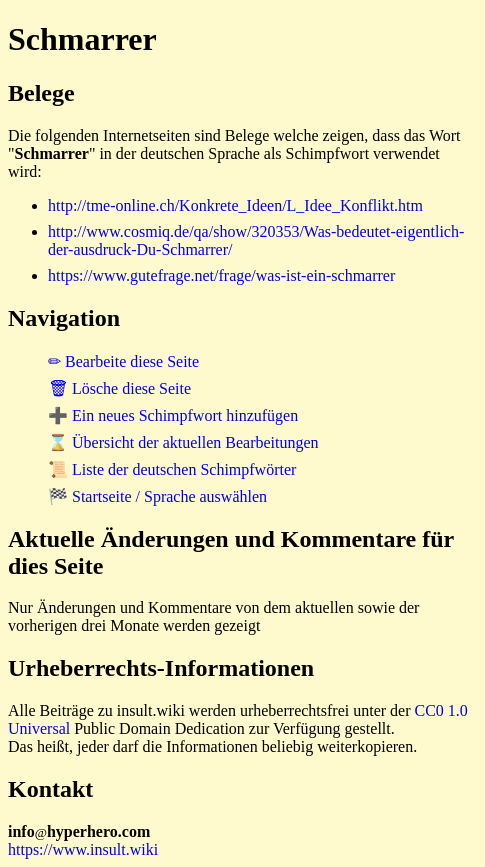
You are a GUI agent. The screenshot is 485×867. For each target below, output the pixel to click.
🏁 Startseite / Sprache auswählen (157, 496)
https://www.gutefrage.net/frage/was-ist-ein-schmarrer (221, 275)
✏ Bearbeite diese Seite (123, 361)
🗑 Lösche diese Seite (119, 388)
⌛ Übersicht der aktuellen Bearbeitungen (183, 442)
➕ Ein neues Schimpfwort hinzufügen (173, 415)
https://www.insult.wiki (83, 849)
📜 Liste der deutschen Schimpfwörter (172, 469)
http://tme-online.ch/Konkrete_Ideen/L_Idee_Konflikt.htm (235, 205)
